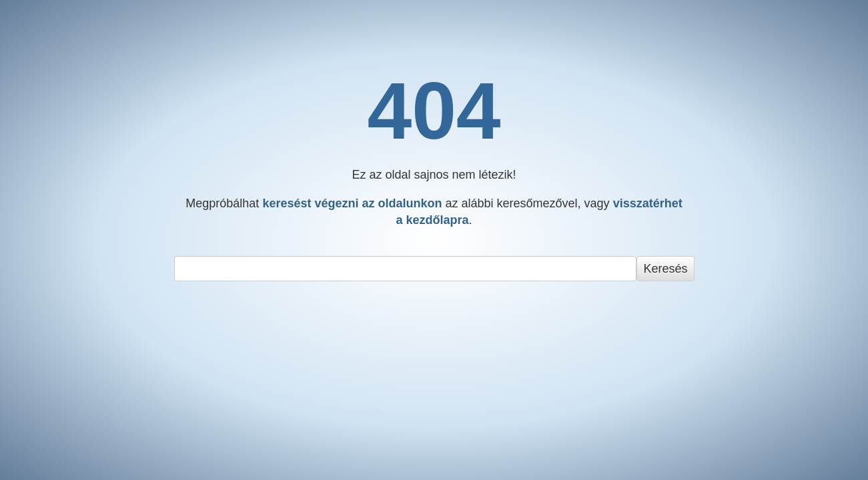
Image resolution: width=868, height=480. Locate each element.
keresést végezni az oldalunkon (352, 203)
